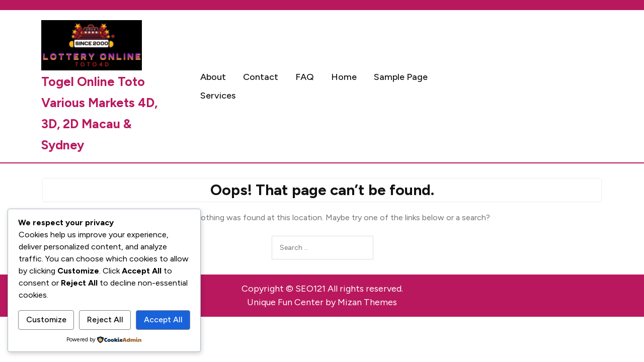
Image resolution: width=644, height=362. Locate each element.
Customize (46, 320)
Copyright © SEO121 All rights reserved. (322, 289)
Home (344, 77)
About (213, 77)
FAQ (305, 77)
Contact (261, 77)
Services (218, 96)
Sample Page (401, 77)
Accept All (163, 320)
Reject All (105, 320)
